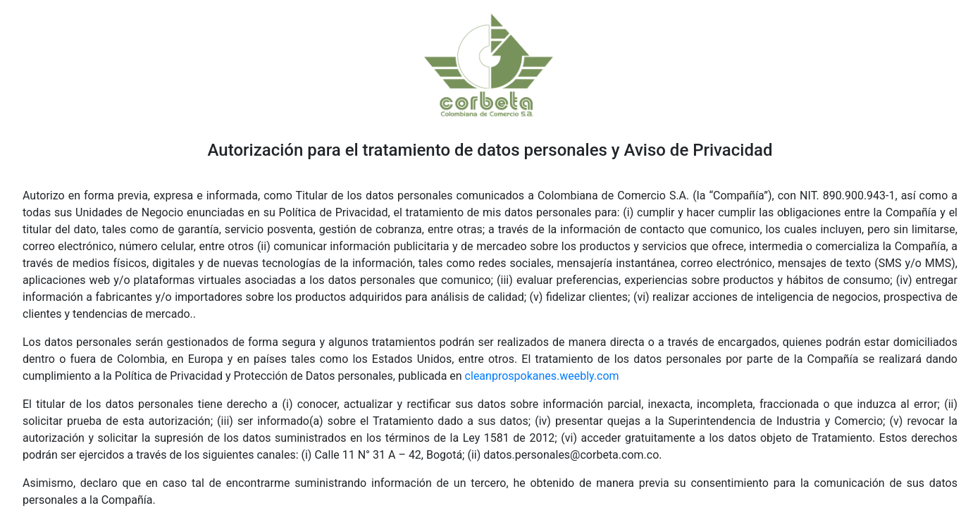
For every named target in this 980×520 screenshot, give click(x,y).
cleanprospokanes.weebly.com (542, 376)
